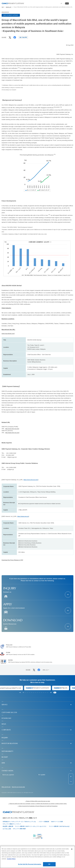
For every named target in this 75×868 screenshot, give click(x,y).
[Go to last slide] (20, 693)
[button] (37, 705)
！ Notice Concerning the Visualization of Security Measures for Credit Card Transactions (37, 806)
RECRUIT (5, 757)
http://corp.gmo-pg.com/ (12, 429)
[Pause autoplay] (55, 693)
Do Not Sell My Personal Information (30, 864)
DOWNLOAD (6, 718)
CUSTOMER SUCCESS (9, 712)
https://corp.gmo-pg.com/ (31, 480)
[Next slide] (51, 693)
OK (49, 864)
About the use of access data (18, 787)
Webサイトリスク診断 (57, 821)
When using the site (6, 787)
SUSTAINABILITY (7, 751)
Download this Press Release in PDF (12, 560)
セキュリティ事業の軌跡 (19, 829)
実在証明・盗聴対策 (8, 826)
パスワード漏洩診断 (44, 821)
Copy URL (25, 37)
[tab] (23, 693)
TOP (3, 7)
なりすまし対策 (7, 829)
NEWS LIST (9, 7)
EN (67, 3)
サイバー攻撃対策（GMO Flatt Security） (60, 826)
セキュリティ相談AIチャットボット (12, 824)
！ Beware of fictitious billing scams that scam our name (38, 801)
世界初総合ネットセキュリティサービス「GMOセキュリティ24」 (20, 821)
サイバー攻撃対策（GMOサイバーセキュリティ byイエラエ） (31, 826)
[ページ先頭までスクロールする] (71, 779)
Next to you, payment (8, 775)
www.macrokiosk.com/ (8, 334)
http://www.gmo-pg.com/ (12, 433)
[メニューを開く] (72, 3)
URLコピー (46, 670)
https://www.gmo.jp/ (23, 516)
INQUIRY (5, 738)
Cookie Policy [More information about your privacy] (11, 859)
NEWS (4, 724)
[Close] (72, 849)
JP (62, 3)
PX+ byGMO (42, 775)
